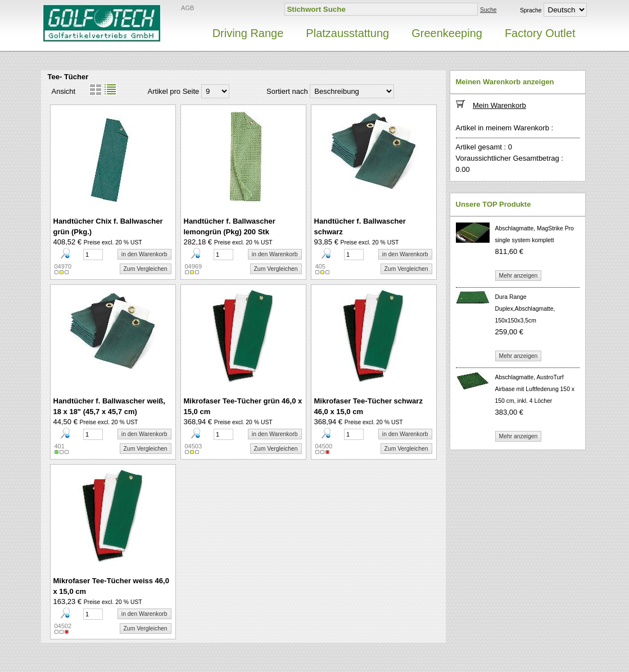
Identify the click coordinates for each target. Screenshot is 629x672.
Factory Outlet (540, 33)
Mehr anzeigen (519, 276)
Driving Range (248, 33)
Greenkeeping (447, 33)
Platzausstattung (347, 33)
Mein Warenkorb (499, 105)
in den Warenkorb (144, 254)
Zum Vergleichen (146, 269)
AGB (187, 8)
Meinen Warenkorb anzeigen (505, 82)
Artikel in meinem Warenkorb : (505, 128)
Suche (488, 10)
